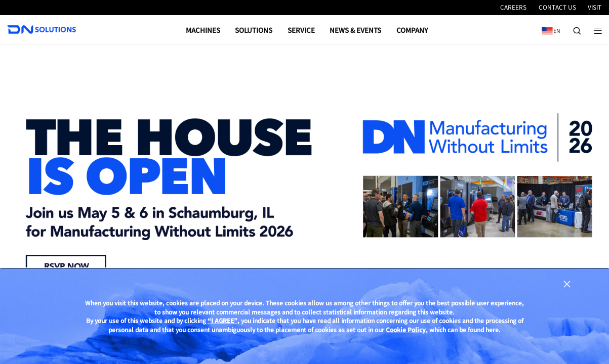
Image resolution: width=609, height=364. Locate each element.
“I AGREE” (222, 327)
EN (549, 27)
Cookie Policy (406, 336)
